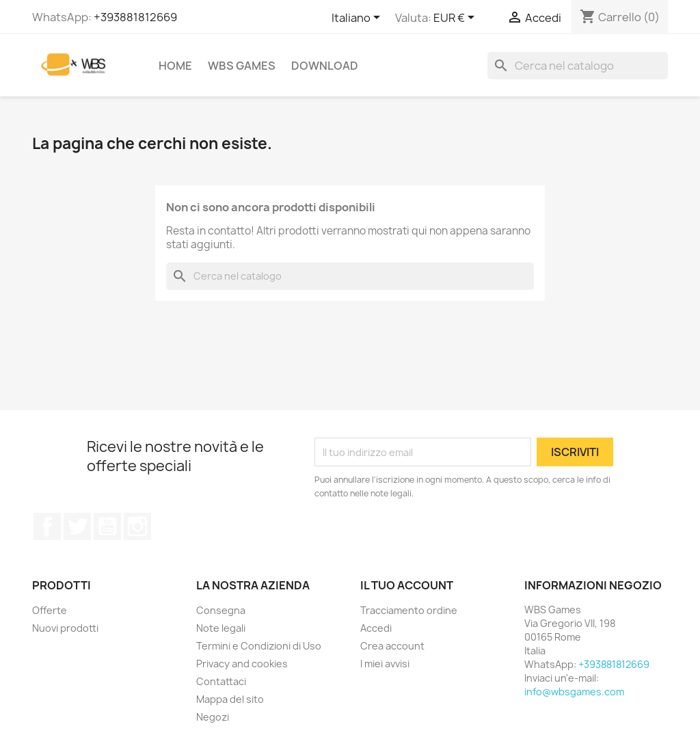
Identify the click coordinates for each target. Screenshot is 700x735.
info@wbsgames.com (574, 692)
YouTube (107, 526)
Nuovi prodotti (65, 628)
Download (325, 66)
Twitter (77, 526)
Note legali (221, 628)
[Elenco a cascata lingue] (358, 18)
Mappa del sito (230, 699)
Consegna (221, 610)
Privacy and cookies (242, 664)
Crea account (392, 646)
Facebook (47, 526)
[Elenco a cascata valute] (456, 18)
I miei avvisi (385, 664)
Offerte (50, 610)
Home (175, 66)
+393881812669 (135, 17)
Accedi (376, 628)
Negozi (213, 717)
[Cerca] (578, 66)
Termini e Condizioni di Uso (259, 646)
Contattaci (221, 681)
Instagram (137, 526)
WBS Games (242, 66)
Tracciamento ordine (409, 610)
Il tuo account (407, 585)
